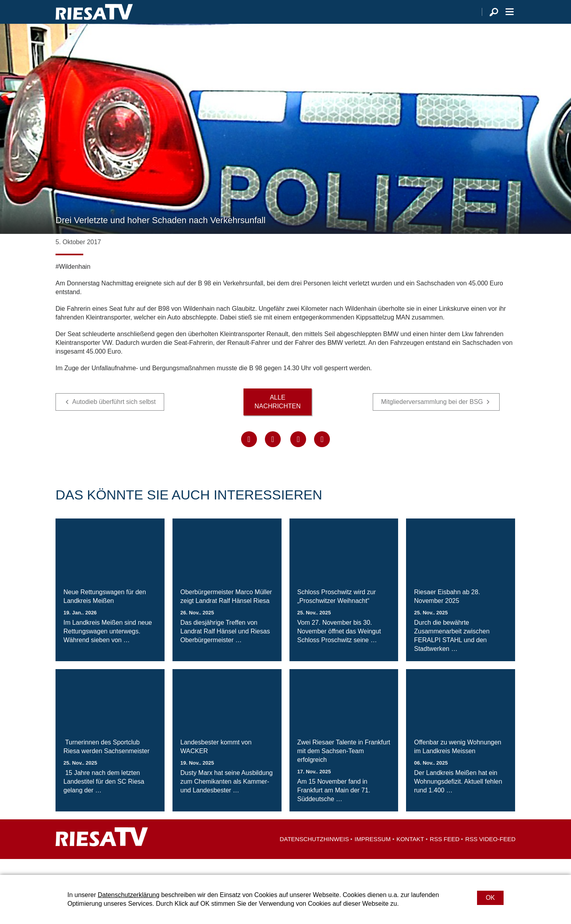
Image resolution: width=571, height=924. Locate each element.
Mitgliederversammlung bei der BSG (432, 418)
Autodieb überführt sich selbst (114, 418)
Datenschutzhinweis (314, 855)
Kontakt (410, 855)
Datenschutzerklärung (128, 895)
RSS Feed (445, 855)
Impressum (373, 855)
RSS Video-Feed (490, 855)
